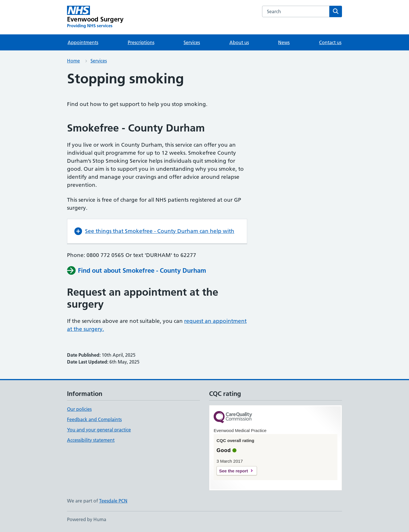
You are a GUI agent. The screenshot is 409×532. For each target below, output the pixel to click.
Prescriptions (141, 42)
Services (192, 42)
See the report (234, 471)
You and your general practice (99, 430)
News (284, 42)
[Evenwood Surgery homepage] (95, 17)
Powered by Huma (87, 519)
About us (239, 42)
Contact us (330, 42)
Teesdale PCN (113, 501)
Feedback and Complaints (94, 419)
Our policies (79, 409)
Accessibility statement (91, 440)
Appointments (83, 42)
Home (73, 61)
